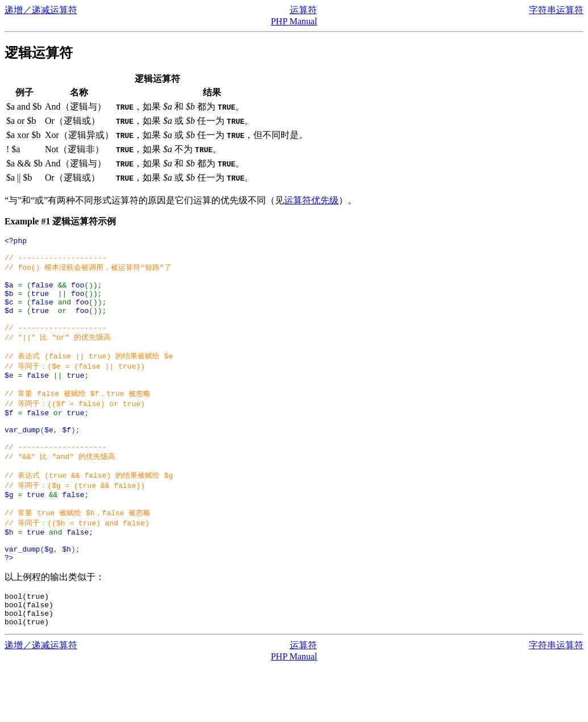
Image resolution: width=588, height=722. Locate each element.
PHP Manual (294, 21)
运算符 (303, 10)
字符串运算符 (556, 10)
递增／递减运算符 (41, 10)
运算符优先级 (311, 200)
